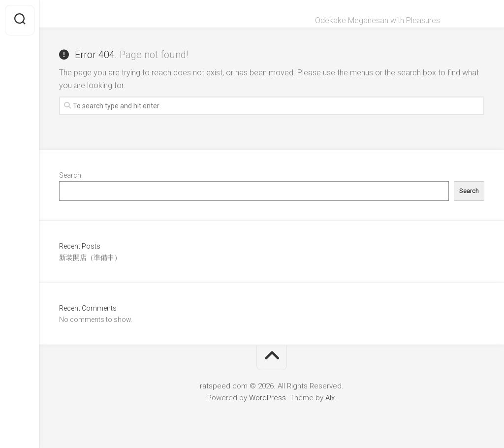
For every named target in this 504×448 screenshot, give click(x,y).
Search (70, 175)
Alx (330, 398)
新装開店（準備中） (90, 257)
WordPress (268, 398)
